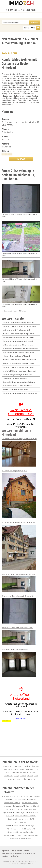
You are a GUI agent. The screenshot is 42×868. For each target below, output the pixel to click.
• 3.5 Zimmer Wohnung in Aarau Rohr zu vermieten (17, 345)
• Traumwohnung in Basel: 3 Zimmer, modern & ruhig (18, 352)
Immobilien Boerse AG (9, 796)
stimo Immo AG (9, 835)
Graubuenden (30, 769)
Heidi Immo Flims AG (28, 829)
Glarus (10, 769)
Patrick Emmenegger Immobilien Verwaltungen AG (21, 826)
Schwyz (16, 776)
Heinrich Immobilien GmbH (30, 803)
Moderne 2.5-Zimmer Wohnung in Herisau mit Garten (19, 583)
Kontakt (27, 851)
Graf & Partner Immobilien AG (27, 800)
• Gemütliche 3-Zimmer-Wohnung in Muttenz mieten (18, 337)
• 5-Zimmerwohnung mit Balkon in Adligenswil (16, 356)
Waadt (18, 779)
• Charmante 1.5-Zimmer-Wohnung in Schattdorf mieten (19, 326)
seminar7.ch (15, 856)
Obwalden (33, 773)
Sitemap (27, 853)
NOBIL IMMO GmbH (30, 809)
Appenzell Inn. (8, 766)
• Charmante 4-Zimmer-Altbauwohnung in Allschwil (17, 341)
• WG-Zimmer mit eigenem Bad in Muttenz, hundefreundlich (20, 349)
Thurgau (9, 779)
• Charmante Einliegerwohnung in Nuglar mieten (17, 375)
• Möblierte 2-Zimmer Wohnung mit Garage (15, 389)
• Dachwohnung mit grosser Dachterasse (14, 378)
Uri (14, 779)
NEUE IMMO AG (35, 796)
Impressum (5, 851)
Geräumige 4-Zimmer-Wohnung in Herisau (19, 663)
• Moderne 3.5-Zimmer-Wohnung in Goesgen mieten (18, 334)
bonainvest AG (13, 819)
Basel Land (27, 766)
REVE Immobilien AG (33, 813)
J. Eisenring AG (20, 813)
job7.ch (35, 853)
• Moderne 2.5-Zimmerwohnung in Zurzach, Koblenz (18, 363)
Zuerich (29, 779)
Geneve (22, 769)
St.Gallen (30, 776)
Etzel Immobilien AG (33, 806)
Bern (5, 769)
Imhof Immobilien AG (30, 832)
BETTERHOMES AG (23, 796)
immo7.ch (5, 856)
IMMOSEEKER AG (11, 800)
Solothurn (23, 776)
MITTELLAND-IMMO (21, 822)
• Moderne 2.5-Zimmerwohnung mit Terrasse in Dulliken (19, 360)
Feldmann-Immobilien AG (14, 832)
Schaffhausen (8, 776)
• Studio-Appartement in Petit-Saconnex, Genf (16, 330)
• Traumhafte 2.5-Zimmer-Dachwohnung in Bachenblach (19, 371)
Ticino (36, 776)
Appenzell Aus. (18, 766)
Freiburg (16, 769)
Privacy (19, 851)
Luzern (8, 773)
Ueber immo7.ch (7, 853)
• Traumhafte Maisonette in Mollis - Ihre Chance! (17, 386)
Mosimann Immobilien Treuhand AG (21, 839)
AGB (13, 851)
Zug (34, 779)
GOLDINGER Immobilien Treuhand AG (26, 835)
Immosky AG (10, 816)
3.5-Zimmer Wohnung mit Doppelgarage (19, 494)
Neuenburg (15, 773)
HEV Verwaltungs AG (19, 806)
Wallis (24, 779)
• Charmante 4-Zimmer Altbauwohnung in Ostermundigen (19, 393)
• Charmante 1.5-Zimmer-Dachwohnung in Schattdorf (18, 323)
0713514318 (7, 154)
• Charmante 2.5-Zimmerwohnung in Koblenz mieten (18, 367)
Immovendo (7, 806)
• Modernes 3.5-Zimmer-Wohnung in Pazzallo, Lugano (18, 382)
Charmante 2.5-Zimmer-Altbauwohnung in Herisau (19, 636)
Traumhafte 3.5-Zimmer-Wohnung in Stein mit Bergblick (19, 452)
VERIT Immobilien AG (14, 829)
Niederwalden (24, 773)
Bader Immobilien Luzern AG (14, 809)
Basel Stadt (35, 766)
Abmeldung (18, 853)
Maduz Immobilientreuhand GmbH (26, 816)
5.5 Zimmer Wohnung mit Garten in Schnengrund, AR (19, 546)
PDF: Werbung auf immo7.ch (25, 864)
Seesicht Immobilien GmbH (12, 803)
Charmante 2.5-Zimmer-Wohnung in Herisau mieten (19, 609)
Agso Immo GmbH (9, 813)
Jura (37, 769)
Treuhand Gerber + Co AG (26, 819)
